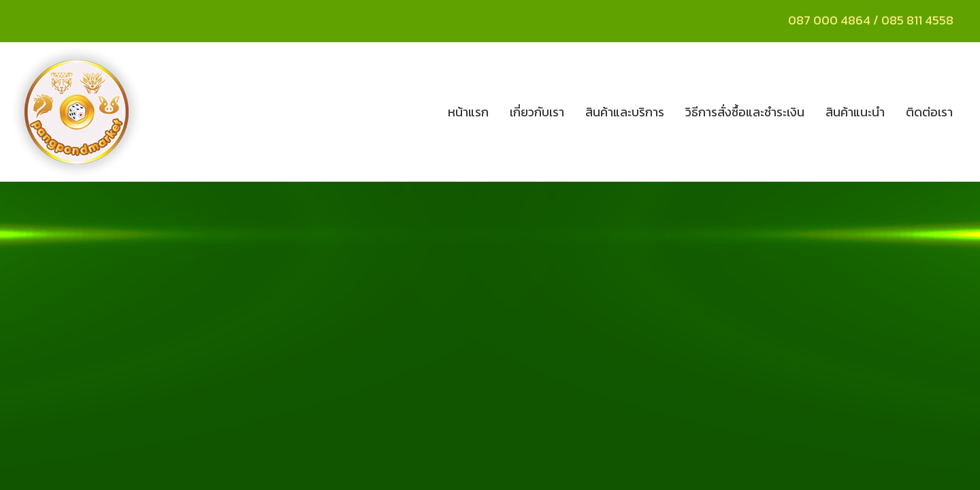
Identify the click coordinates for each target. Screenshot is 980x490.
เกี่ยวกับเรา (537, 112)
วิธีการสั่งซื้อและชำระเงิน (745, 112)
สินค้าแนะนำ (855, 112)
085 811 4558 (919, 20)
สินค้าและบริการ (625, 112)
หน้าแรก (468, 112)
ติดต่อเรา (929, 112)
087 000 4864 (829, 20)
